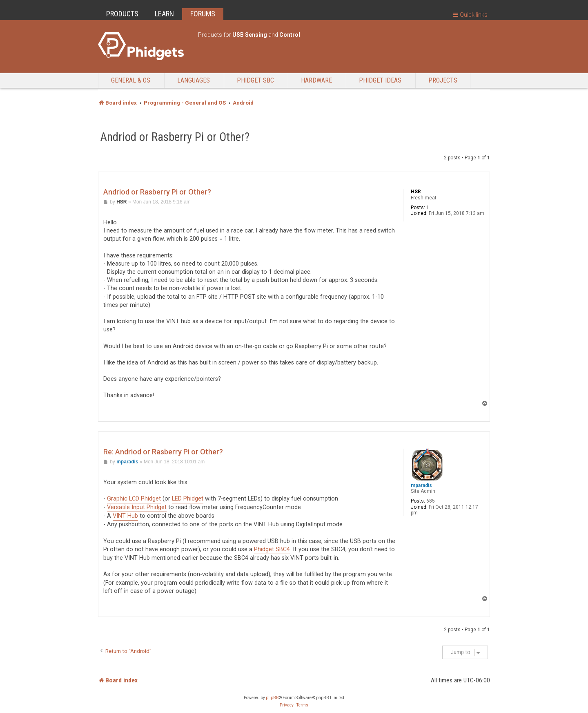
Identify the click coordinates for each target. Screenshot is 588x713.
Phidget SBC (255, 80)
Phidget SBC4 (272, 549)
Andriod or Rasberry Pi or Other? (175, 137)
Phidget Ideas (380, 80)
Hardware (316, 80)
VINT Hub (125, 516)
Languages (194, 80)
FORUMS (203, 14)
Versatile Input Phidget (137, 507)
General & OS (131, 80)
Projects (443, 80)
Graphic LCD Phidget (134, 499)
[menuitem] (287, 705)
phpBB (272, 698)
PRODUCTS (122, 14)
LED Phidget (188, 499)
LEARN (164, 14)
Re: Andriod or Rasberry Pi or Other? (163, 452)
